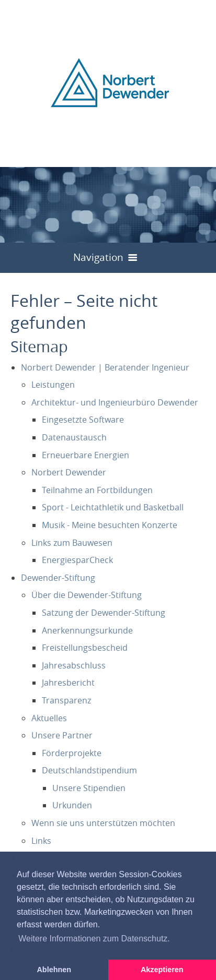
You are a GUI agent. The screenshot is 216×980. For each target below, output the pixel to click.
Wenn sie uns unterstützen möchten (103, 823)
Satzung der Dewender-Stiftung (104, 613)
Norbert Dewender (69, 472)
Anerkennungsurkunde (87, 630)
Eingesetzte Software (83, 420)
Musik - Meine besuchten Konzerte (110, 525)
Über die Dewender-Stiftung (87, 595)
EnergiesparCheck (77, 560)
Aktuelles (49, 718)
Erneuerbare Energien (86, 455)
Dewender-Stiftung (58, 578)
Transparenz (66, 700)
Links (41, 841)
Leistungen (53, 385)
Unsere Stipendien (89, 788)
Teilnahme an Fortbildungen (97, 490)
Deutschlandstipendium (89, 770)
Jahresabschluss (74, 665)
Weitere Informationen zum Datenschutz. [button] (94, 939)
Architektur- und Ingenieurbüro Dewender (115, 402)
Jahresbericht (68, 683)
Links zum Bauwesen (72, 543)
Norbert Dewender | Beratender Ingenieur (105, 367)
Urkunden (72, 805)
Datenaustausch (74, 437)
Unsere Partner (62, 735)
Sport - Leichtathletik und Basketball (113, 507)
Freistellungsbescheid (85, 648)
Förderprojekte (72, 753)
